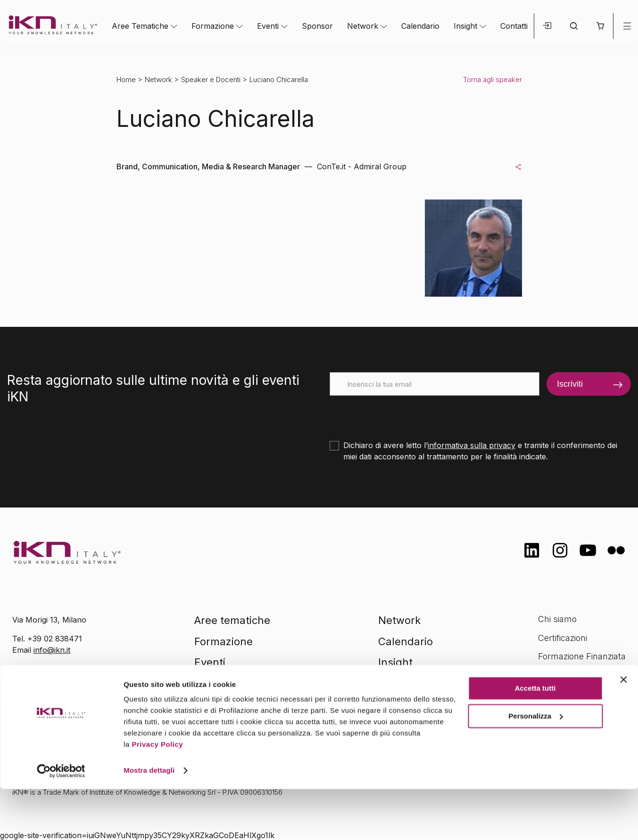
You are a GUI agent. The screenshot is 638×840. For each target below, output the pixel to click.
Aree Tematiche (140, 26)
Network (363, 26)
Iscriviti (570, 384)
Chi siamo (557, 619)
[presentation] (401, 414)
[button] (600, 26)
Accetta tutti (535, 739)
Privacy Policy (157, 795)
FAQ (546, 694)
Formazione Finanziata (582, 656)
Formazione (213, 26)
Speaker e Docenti (211, 79)
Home (126, 79)
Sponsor (317, 26)
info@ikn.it (52, 650)
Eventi (268, 26)
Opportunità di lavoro (579, 675)
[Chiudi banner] (623, 731)
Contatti (514, 26)
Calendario (420, 26)
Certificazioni (563, 638)
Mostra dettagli (149, 821)
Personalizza (535, 767)
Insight (465, 26)
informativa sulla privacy (472, 445)
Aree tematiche (232, 620)
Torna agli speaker (493, 79)
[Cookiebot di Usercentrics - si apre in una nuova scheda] (61, 822)
